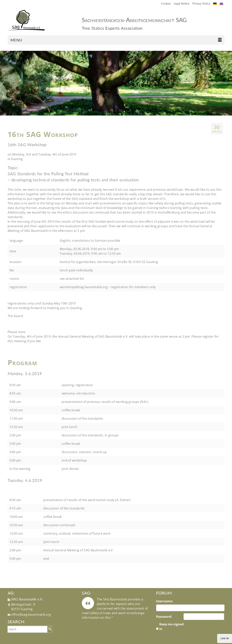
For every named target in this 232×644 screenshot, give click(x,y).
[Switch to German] (215, 3)
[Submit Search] (49, 629)
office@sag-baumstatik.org (31, 615)
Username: (165, 601)
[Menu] (116, 40)
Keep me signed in (171, 626)
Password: (164, 617)
